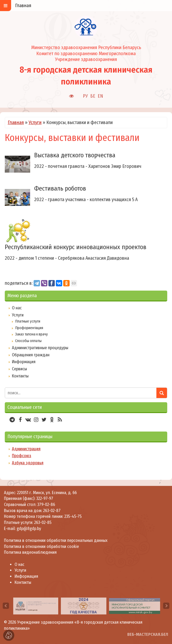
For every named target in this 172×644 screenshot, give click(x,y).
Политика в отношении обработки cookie (41, 546)
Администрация (26, 449)
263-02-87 (52, 511)
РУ (85, 96)
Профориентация (29, 328)
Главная (16, 122)
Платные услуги (28, 321)
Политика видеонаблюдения (30, 552)
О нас (17, 308)
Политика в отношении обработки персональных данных (56, 540)
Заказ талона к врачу (31, 334)
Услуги (35, 122)
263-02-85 (43, 522)
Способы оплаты (28, 341)
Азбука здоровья (28, 463)
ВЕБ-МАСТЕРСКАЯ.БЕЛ (148, 634)
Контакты (20, 376)
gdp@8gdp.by (29, 529)
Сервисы (19, 369)
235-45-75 (73, 516)
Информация (24, 362)
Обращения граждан (31, 355)
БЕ (93, 96)
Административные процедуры (40, 348)
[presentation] (6, 606)
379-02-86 (46, 505)
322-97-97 (44, 498)
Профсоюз (22, 456)
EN (100, 96)
